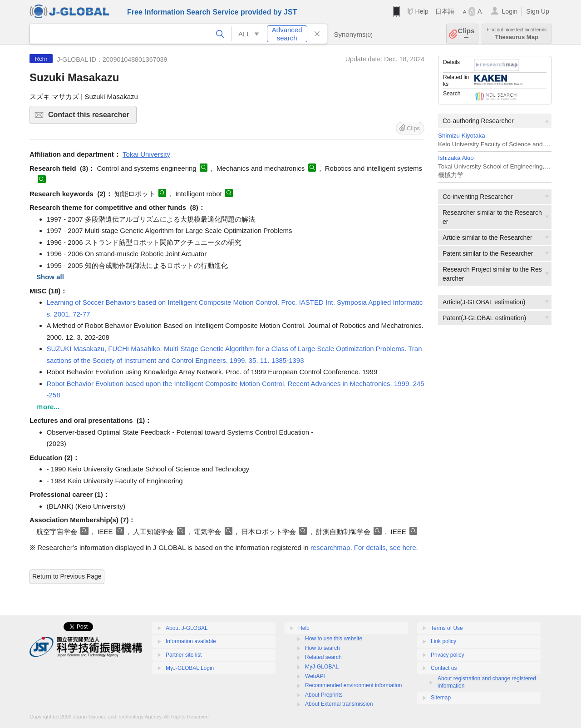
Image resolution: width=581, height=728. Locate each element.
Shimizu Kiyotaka (462, 136)
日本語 (445, 11)
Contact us (444, 668)
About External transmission (339, 704)
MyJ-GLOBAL (322, 667)
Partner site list (184, 655)
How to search (323, 648)
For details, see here (385, 547)
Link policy (443, 641)
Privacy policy (447, 655)
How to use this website (334, 639)
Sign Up (538, 11)
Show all (50, 277)
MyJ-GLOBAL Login (190, 668)
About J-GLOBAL (187, 628)
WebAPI (315, 676)
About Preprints (324, 695)
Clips (466, 34)
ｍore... (48, 407)
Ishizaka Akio (456, 158)
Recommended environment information (353, 685)
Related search (323, 657)
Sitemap (441, 698)
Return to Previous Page (67, 576)
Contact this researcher (91, 117)
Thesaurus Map (517, 34)
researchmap (330, 547)
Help (421, 11)
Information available (191, 641)
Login (510, 11)
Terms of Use (447, 628)
